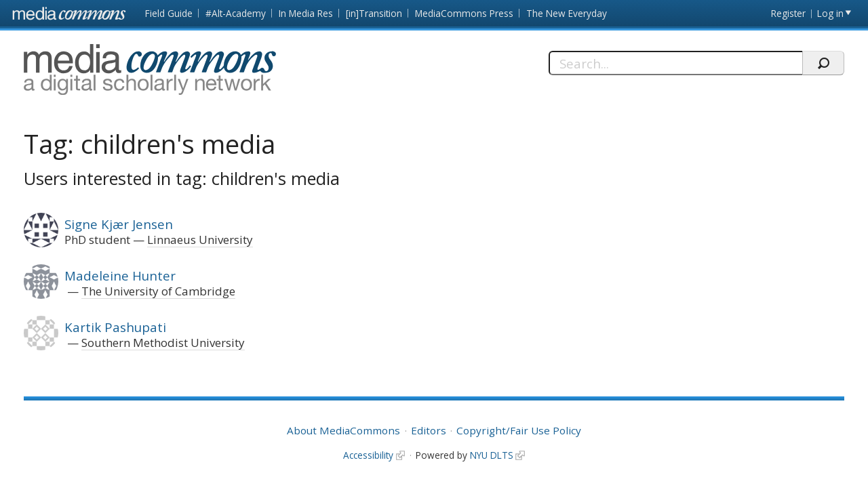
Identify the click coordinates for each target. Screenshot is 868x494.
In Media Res (306, 13)
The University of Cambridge (158, 291)
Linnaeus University (200, 240)
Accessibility (368, 455)
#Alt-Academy (236, 13)
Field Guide (169, 13)
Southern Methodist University (163, 343)
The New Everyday (567, 13)
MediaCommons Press (464, 13)
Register (788, 13)
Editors (429, 430)
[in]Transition (374, 13)
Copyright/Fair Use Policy (519, 430)
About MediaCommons (343, 430)
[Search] (675, 63)
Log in (830, 13)
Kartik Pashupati (115, 327)
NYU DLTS (492, 455)
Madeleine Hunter (120, 275)
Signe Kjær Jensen (119, 224)
